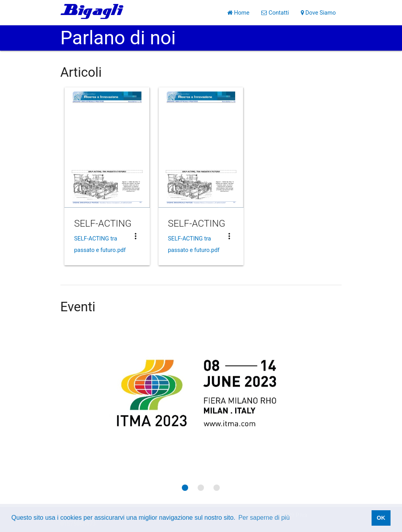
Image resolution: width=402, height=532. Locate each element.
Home (238, 13)
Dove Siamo (318, 13)
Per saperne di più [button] (264, 518)
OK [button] (381, 518)
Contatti (275, 13)
